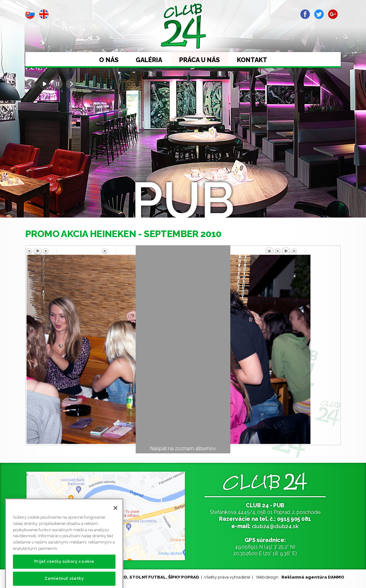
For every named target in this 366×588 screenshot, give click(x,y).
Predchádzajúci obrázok (64, 251)
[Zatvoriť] (115, 515)
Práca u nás (200, 60)
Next (71, 84)
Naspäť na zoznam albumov (183, 448)
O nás (109, 60)
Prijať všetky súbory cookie (64, 568)
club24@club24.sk (275, 526)
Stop (57, 84)
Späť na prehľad (302, 250)
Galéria (149, 60)
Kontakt (252, 60)
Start (44, 84)
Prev (30, 84)
